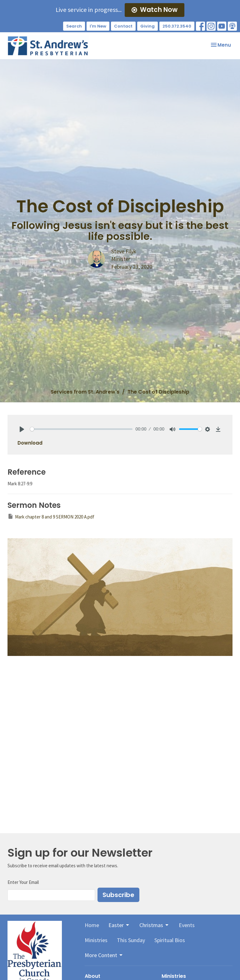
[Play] (22, 429)
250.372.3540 (177, 26)
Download (30, 443)
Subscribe (118, 895)
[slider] (81, 429)
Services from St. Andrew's (85, 392)
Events (187, 925)
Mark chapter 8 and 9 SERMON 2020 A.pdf (51, 516)
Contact (123, 26)
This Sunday (131, 940)
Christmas (154, 925)
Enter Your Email (23, 882)
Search (74, 26)
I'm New (98, 26)
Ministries (96, 940)
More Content (104, 955)
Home (92, 925)
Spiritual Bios (170, 940)
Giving (147, 26)
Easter (119, 925)
